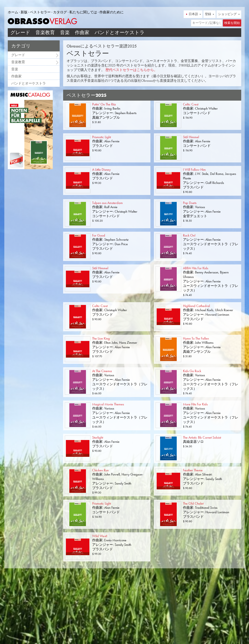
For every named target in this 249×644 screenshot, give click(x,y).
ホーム (13, 12)
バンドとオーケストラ (120, 32)
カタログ (60, 12)
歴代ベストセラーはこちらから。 (131, 70)
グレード (20, 32)
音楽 (65, 32)
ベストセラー (40, 12)
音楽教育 (45, 32)
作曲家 (82, 32)
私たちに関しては (83, 12)
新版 (24, 12)
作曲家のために (112, 12)
